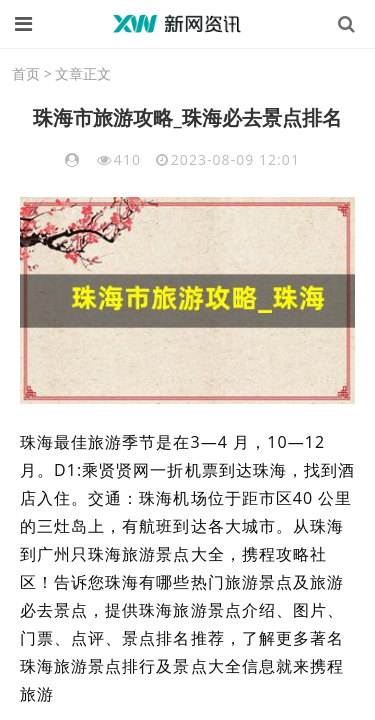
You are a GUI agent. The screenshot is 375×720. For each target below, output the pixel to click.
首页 (26, 73)
